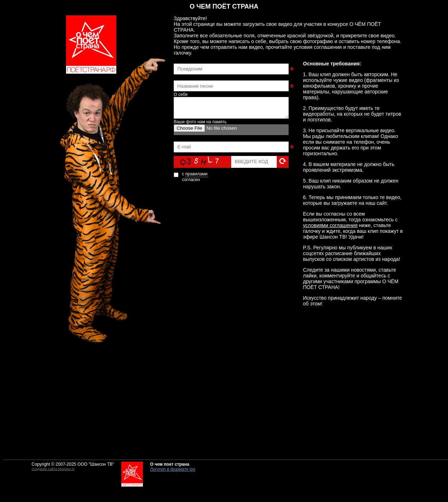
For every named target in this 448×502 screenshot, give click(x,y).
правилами (196, 174)
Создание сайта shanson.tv (53, 469)
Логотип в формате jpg (173, 469)
